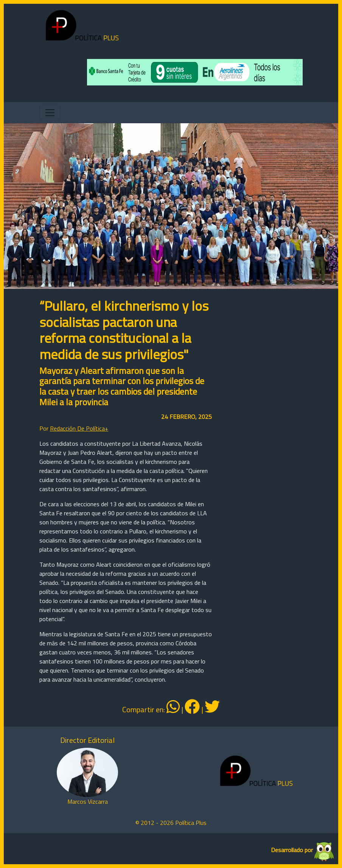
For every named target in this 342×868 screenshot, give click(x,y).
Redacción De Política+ (79, 428)
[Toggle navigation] (50, 113)
